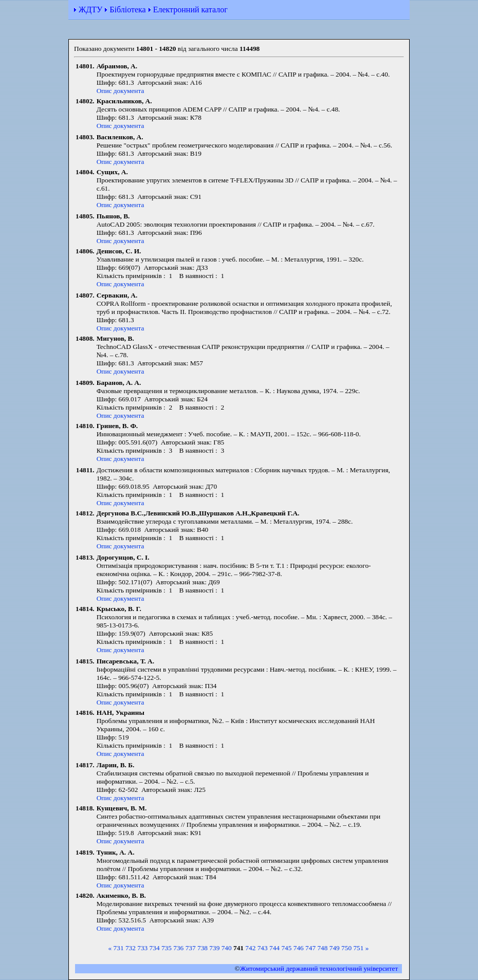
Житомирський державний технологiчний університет (319, 968)
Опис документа (121, 91)
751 (358, 948)
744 (274, 948)
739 (214, 948)
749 (335, 948)
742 (250, 948)
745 (286, 948)
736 (178, 948)
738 (203, 948)
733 (142, 948)
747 (310, 948)
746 (299, 948)
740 (227, 948)
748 (322, 948)
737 (191, 948)
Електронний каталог (190, 10)
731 (119, 948)
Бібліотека (127, 10)
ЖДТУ (90, 10)
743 (263, 948)
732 (131, 948)
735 (167, 948)
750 (346, 948)
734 (155, 948)
